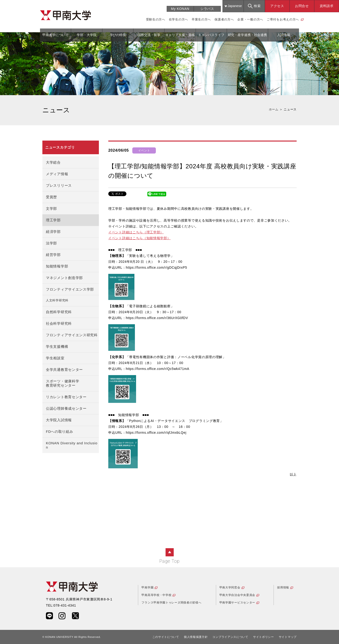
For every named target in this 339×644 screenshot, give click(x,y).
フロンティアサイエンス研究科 (72, 335)
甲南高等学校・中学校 (156, 595)
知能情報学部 (57, 266)
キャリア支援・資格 (180, 35)
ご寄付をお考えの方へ (283, 19)
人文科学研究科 (57, 300)
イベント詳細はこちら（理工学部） (136, 232)
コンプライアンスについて (230, 637)
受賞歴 (51, 197)
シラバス (207, 9)
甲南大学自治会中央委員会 (237, 595)
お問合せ (302, 6)
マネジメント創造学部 (64, 278)
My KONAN (180, 9)
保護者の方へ (224, 19)
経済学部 (53, 232)
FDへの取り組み (60, 431)
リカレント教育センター (66, 397)
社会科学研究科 (59, 323)
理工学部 (53, 220)
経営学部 (53, 255)
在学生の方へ (178, 19)
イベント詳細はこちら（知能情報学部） (139, 238)
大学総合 (53, 162)
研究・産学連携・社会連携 (247, 35)
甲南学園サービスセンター (237, 603)
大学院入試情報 (59, 420)
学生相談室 (55, 358)
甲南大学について (55, 35)
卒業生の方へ (201, 19)
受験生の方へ (156, 19)
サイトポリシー (264, 637)
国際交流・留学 (149, 35)
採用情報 (283, 587)
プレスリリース (59, 185)
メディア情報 (57, 174)
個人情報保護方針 (196, 637)
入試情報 (284, 35)
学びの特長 (118, 35)
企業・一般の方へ (250, 19)
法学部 (51, 243)
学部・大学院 (87, 35)
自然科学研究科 (59, 312)
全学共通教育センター (64, 370)
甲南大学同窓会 (230, 587)
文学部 (51, 209)
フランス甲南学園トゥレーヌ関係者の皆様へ (171, 603)
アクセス (277, 6)
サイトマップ (288, 637)
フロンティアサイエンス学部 (70, 289)
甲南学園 (147, 587)
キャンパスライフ (211, 35)
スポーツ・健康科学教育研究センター (63, 383)
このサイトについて (166, 637)
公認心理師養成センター (66, 408)
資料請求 (327, 6)
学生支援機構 (57, 346)
